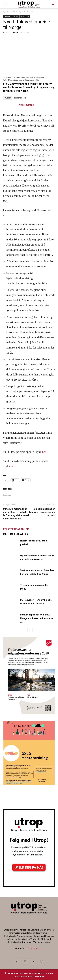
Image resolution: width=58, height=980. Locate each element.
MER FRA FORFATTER (16, 534)
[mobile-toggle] (5, 4)
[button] (54, 4)
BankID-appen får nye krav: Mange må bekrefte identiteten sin (37, 618)
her (44, 452)
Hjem (5, 11)
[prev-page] (29, 630)
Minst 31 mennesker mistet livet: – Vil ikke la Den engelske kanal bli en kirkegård (16, 514)
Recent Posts (20, 98)
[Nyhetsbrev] (29, 886)
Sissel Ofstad (12, 33)
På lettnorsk (25, 16)
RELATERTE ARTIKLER (16, 529)
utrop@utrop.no (35, 948)
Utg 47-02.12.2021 (26, 11)
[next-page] (34, 630)
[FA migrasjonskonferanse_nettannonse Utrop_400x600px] (29, 713)
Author (8, 98)
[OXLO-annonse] (29, 784)
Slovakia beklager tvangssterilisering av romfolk (42, 512)
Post (7, 480)
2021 (13, 11)
